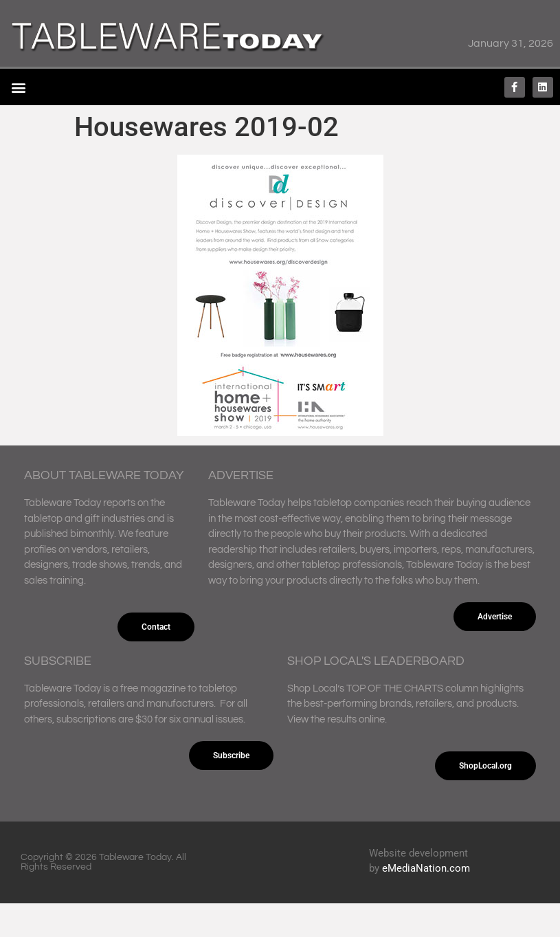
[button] (18, 87)
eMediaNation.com (426, 868)
